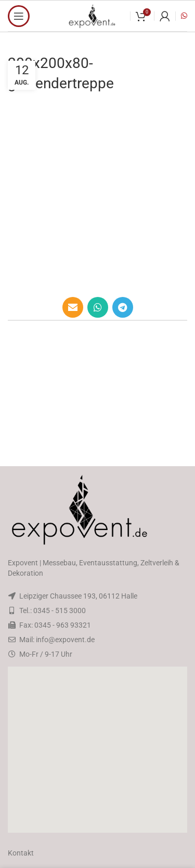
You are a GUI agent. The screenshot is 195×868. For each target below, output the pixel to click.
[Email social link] (73, 307)
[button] (98, 750)
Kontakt (21, 853)
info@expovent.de (65, 640)
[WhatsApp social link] (98, 307)
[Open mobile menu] (19, 16)
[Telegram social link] (123, 307)
